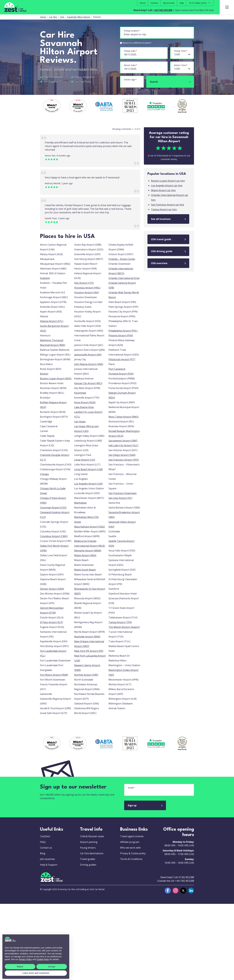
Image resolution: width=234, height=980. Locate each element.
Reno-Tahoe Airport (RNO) (123, 417)
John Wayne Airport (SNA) (89, 364)
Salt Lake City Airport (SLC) (123, 445)
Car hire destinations (92, 853)
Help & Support (49, 865)
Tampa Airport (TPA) (120, 622)
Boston (44, 374)
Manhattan (80, 503)
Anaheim (45, 278)
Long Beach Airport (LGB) (88, 469)
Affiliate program (130, 842)
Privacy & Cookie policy (133, 853)
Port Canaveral (117, 369)
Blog (43, 853)
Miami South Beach (85, 570)
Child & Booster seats (92, 836)
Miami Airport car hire (163, 190)
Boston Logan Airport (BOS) (56, 378)
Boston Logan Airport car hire (168, 181)
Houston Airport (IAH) (86, 292)
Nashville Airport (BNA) (87, 637)
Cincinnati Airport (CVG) (53, 508)
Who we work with (130, 848)
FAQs (43, 842)
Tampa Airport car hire (164, 209)
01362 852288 (186, 877)
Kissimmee (80, 393)
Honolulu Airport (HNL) (87, 288)
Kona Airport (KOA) (85, 402)
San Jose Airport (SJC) (120, 498)
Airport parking (89, 842)
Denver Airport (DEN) (52, 589)
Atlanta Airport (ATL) (52, 321)
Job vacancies (47, 859)
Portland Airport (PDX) (121, 374)
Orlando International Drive (124, 278)
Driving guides (88, 865)
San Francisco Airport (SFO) (124, 460)
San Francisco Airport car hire (168, 205)
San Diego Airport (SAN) (122, 455)
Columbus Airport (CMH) (54, 536)
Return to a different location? (137, 43)
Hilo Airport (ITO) (84, 283)
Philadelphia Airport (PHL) (123, 331)
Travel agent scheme (132, 836)
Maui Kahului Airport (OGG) (89, 527)
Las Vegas (80, 422)
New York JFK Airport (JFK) (89, 651)
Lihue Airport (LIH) (85, 460)
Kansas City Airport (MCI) (88, 383)
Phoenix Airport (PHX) (121, 335)
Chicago (44, 474)
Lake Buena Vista (84, 407)
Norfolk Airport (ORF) (86, 675)
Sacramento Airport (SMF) (123, 441)
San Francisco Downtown (123, 493)
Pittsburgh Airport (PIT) (122, 359)
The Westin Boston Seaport (124, 627)
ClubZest (45, 836)
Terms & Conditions (131, 859)
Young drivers (88, 848)
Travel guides (88, 859)
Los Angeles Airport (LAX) (88, 484)
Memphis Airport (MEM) (88, 551)
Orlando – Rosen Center (122, 259)
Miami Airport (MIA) (85, 555)
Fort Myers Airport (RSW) (54, 675)
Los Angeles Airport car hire (167, 186)
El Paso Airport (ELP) (51, 622)
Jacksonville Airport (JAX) (88, 355)
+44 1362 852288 (163, 10)
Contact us (46, 848)
